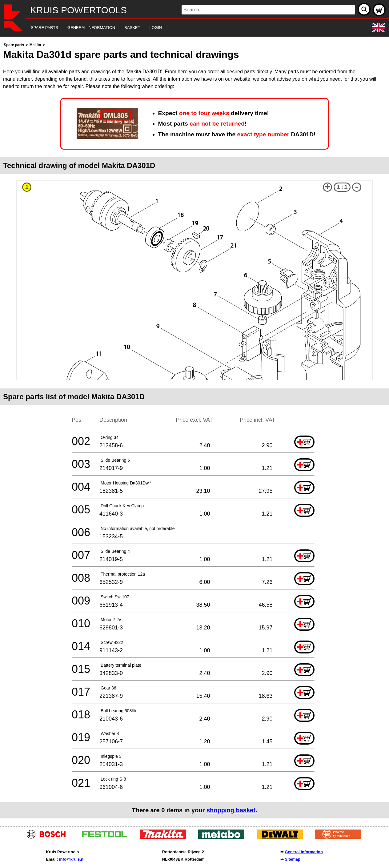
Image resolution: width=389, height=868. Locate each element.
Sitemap (293, 859)
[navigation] (186, 28)
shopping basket (231, 810)
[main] (194, 430)
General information (304, 852)
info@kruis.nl (72, 859)
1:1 (342, 187)
